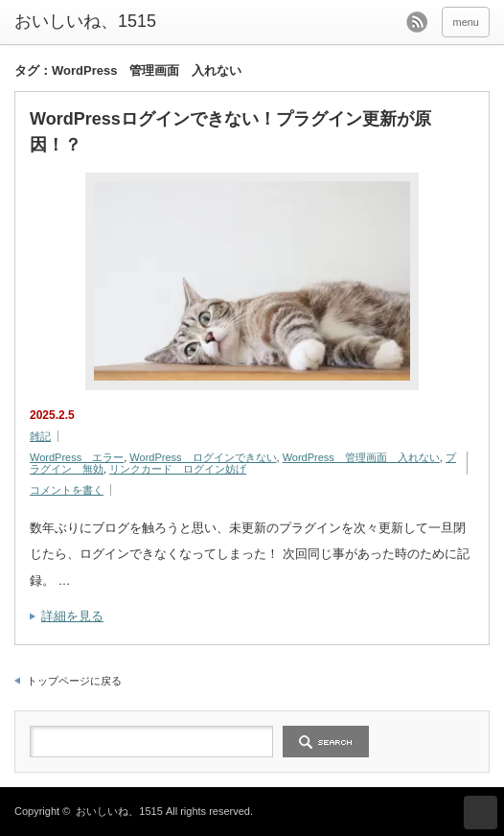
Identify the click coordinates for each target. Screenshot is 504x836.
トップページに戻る (74, 681)
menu (466, 22)
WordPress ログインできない (203, 457)
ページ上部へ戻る (481, 813)
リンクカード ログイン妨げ (178, 469)
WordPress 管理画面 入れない (361, 457)
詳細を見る (72, 616)
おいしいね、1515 (85, 21)
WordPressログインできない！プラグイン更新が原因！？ (230, 132)
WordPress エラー (77, 457)
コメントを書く (67, 490)
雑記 (40, 436)
